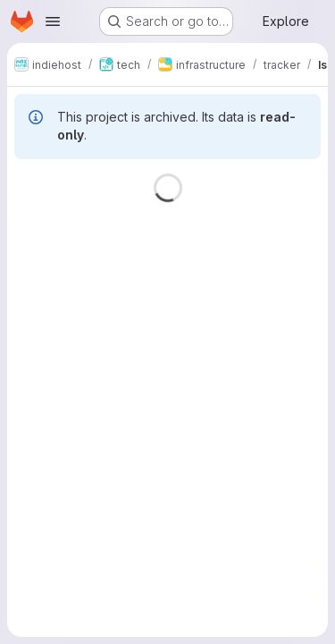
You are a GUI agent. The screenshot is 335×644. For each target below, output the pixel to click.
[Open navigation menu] (53, 21)
